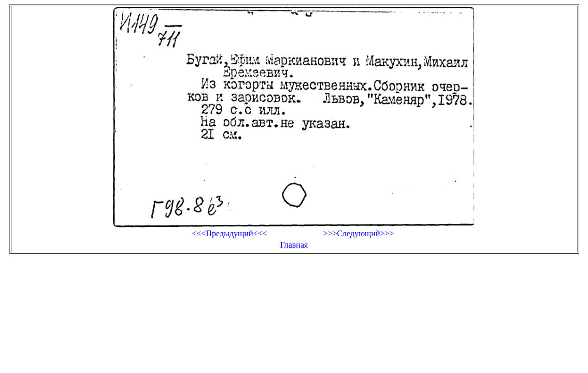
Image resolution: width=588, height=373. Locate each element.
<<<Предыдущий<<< (229, 233)
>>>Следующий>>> (358, 233)
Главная (294, 245)
